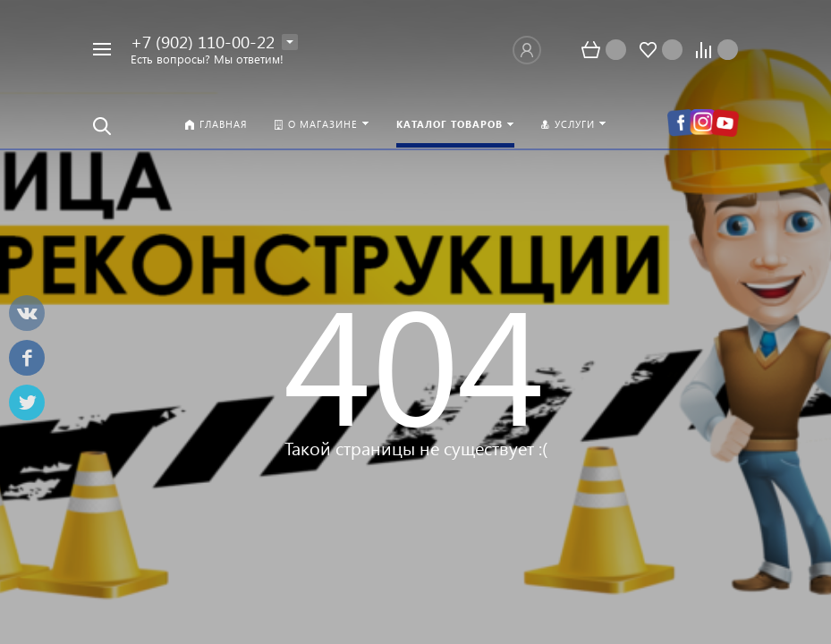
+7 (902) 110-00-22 (203, 42)
